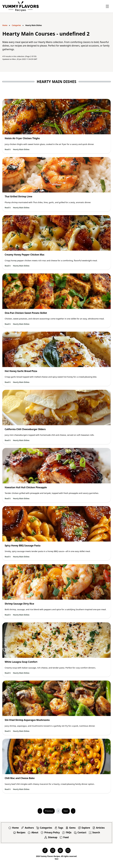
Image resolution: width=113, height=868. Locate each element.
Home (5, 25)
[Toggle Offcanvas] (107, 6)
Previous (49, 811)
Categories (16, 25)
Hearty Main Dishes (21, 149)
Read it (8, 149)
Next (66, 811)
